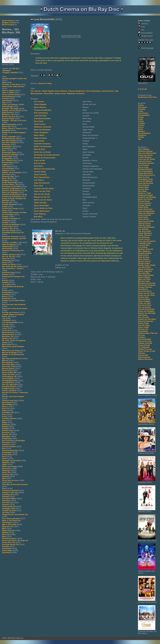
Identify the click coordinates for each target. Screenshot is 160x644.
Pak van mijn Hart (10, 384)
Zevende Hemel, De (10, 544)
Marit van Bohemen (42, 130)
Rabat (5, 422)
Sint (4, 448)
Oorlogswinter (8, 382)
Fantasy (141, 123)
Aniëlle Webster (145, 157)
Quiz (4, 420)
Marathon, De (8, 336)
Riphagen (6, 436)
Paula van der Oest (146, 293)
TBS (4, 478)
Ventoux (6, 504)
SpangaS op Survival (11, 460)
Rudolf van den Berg (147, 319)
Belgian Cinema (9, 23)
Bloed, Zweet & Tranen (12, 128)
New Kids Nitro (8, 364)
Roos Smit (38, 186)
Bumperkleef (7, 162)
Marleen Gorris (144, 261)
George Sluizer (144, 205)
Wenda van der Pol (42, 197)
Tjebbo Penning (145, 349)
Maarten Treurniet (146, 249)
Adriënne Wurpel (145, 151)
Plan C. (5, 406)
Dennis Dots (143, 189)
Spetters (6, 462)
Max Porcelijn (144, 273)
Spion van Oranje (9, 466)
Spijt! (4, 464)
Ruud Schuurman (146, 321)
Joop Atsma (39, 141)
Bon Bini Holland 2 (10, 142)
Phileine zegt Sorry (10, 400)
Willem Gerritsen (145, 359)
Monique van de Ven (147, 283)
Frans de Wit (39, 160)
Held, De (6, 258)
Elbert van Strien (145, 199)
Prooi (4, 416)
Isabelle (5, 282)
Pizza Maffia (7, 404)
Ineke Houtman (144, 215)
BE (14, 68)
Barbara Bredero (145, 169)
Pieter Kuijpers (144, 301)
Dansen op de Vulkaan (12, 172)
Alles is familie (8, 90)
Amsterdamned (9, 96)
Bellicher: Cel (8, 114)
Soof (4, 456)
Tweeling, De (7, 494)
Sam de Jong (144, 325)
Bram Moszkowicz (42, 177)
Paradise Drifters (9, 386)
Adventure (142, 107)
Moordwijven (8, 362)
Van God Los (8, 502)
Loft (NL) (6, 326)
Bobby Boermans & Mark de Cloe (146, 176)
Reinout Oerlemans (146, 309)
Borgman (6, 144)
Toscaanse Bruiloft (10, 490)
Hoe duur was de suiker (12, 266)
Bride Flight (7, 156)
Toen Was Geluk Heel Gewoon (15, 484)
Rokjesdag (7, 438)
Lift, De (5, 324)
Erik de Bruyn (144, 201)
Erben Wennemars (42, 211)
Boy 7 (4, 150)
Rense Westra (61, 91)
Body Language (9, 136)
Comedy (142, 109)
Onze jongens (8, 378)
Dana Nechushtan (146, 183)
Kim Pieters (39, 180)
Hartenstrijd (7, 248)
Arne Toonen (144, 165)
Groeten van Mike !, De (12, 242)
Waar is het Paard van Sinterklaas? (11, 521)
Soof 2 (5, 458)
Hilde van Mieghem (146, 213)
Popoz (5, 410)
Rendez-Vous (8, 430)
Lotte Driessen (107, 91)
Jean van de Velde (146, 221)
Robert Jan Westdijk (147, 313)
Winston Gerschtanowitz (44, 169)
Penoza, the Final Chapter (13, 396)
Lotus (4, 328)
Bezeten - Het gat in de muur (14, 120)
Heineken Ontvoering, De (13, 250)
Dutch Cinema (8, 21)
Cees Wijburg (40, 214)
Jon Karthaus (144, 237)
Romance (142, 135)
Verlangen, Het (8, 508)
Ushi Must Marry (9, 498)
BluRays (7, 70)
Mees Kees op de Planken (13, 346)
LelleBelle (6, 320)
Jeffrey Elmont (144, 223)
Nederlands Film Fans (147, 97)
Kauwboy (6, 294)
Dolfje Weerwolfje (10, 182)
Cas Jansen (36, 91)
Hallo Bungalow (9, 244)
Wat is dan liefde (9, 524)
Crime (141, 111)
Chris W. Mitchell (145, 181)
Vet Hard (6, 512)
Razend (5, 426)
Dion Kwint (49, 94)
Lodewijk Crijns (145, 243)
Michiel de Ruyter (10, 352)
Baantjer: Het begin (10, 108)
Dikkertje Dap (8, 176)
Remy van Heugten (146, 311)
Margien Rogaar (145, 253)
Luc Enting (143, 247)
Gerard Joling (40, 172)
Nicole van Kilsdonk (147, 285)
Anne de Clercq (145, 161)
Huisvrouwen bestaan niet (13, 276)
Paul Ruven (143, 289)
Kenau (5, 296)
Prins (4, 414)
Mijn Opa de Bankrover (12, 358)
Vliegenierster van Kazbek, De (15, 514)
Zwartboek (7, 552)
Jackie (5, 290)
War (140, 139)
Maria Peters (143, 255)
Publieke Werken (9, 418)
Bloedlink (6, 130)
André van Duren (145, 155)
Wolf (4, 536)
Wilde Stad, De (8, 530)
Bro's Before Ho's (10, 160)
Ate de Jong (143, 167)
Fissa (4, 210)
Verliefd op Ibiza (9, 510)
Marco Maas (39, 135)
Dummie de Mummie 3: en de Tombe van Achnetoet (14, 195)
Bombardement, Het (11, 138)
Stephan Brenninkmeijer (145, 338)
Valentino (6, 500)
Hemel (5, 262)
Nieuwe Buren (8, 368)
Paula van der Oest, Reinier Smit (146, 296)
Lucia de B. (7, 330)
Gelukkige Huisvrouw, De (13, 232)
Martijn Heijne (144, 263)
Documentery (144, 115)
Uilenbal (6, 496)
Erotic (141, 119)
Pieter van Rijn (144, 303)
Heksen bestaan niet (11, 254)
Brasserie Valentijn (10, 154)
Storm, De (6, 472)
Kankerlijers (7, 292)
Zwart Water (7, 550)
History (141, 125)
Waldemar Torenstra (76, 94)
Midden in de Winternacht (13, 354)
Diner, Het (6, 178)
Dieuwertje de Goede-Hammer (47, 155)
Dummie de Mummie (11, 188)
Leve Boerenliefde (10, 322)
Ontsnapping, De (9, 376)
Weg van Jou (8, 526)
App (4, 102)
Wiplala (5, 532)
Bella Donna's (8, 112)
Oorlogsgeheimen (10, 380)
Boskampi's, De (9, 146)
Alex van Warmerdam (147, 153)
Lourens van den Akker (44, 188)
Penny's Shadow (9, 390)
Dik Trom (6, 174)
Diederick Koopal (145, 195)
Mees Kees (7, 344)
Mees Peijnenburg (146, 275)
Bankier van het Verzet (12, 110)
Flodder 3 (6, 222)
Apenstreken (7, 100)
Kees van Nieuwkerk (147, 241)
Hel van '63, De (8, 256)
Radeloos (6, 424)
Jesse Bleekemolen (146, 227)
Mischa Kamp (144, 281)
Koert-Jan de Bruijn (42, 152)
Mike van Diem (144, 279)
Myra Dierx (39, 166)
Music (141, 129)
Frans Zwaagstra (41, 132)
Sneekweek (7, 452)
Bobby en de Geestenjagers (14, 132)
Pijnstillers (7, 402)
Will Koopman (144, 357)
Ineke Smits (143, 217)
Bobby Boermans (146, 173)
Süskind (6, 476)
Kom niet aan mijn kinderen (14, 304)
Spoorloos (6, 468)
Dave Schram (144, 185)
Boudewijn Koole (145, 179)
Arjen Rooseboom (42, 183)
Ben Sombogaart (145, 171)
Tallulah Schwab (145, 343)
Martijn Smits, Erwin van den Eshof (147, 266)
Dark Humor (143, 113)
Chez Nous (7, 166)
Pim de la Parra (145, 305)
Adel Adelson (144, 149)
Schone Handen (9, 446)
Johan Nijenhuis (145, 233)
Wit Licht (6, 534)
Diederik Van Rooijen (147, 197)
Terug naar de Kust (10, 480)
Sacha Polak (143, 323)
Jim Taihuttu (143, 229)
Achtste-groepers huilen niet (14, 78)
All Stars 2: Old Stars (11, 84)
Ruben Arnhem (40, 138)
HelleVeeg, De (8, 260)
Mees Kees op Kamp (11, 350)
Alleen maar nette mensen (13, 86)
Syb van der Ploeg (42, 194)
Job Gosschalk (144, 231)
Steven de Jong (145, 341)
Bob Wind (38, 217)
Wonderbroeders (9, 538)
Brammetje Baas (9, 152)
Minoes (5, 360)
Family (141, 121)
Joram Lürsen (144, 239)
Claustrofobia (8, 168)
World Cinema (8, 25)
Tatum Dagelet (48, 91)
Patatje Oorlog (8, 388)
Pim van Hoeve (144, 307)
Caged (5, 164)
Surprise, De (7, 474)
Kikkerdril (6, 298)
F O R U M (142, 89)
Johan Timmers (145, 235)
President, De (8, 412)
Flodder (5, 216)
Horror (141, 127)
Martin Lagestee (145, 271)
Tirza (4, 482)
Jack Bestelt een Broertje (13, 286)
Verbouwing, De (9, 506)
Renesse (6, 432)
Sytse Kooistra (40, 174)
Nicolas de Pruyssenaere (45, 158)
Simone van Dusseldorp (143, 330)
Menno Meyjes (144, 277)
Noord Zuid (7, 370)
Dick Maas (142, 191)
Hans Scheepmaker (146, 211)
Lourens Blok (144, 245)
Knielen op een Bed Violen (13, 300)
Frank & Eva (7, 226)
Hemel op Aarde (9, 264)
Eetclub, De (7, 202)
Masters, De (7, 338)
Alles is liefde (8, 92)
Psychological (144, 133)
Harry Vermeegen (41, 205)
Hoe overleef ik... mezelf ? (13, 268)
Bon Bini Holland (9, 140)
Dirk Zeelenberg (93, 91)
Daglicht (6, 170)
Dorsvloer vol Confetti (11, 186)
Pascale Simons (145, 287)
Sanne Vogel (143, 327)
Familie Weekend (9, 204)
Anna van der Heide (146, 159)
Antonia (5, 98)
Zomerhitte (7, 548)
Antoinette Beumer (146, 163)
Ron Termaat (143, 317)
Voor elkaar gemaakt (11, 518)
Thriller (141, 137)
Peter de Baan (144, 299)
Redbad (5, 428)
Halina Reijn (143, 207)
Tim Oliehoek (144, 347)
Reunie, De (7, 434)
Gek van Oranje (9, 230)
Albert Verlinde (40, 203)
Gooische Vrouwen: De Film (14, 238)
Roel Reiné (143, 315)
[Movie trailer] (71, 49)
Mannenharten (8, 332)
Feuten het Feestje (10, 208)
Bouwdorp (6, 148)
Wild (4, 528)
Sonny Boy (7, 454)
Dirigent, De (7, 180)
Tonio (4, 488)
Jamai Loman (60, 94)
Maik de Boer (40, 149)
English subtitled (10, 72)
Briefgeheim (7, 158)
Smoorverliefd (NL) (10, 450)
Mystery (141, 131)
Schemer (6, 444)
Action (141, 105)
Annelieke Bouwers (42, 144)
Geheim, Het (7, 228)
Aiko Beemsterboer (42, 118)
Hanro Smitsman (145, 209)
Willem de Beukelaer (43, 146)
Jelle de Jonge (144, 225)
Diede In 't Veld (144, 193)
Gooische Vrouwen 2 (11, 236)
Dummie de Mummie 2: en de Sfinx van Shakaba (14, 191)
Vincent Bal (143, 355)
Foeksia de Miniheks (11, 224)
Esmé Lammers (145, 203)
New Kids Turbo (9, 366)
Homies (5, 274)
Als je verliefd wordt (11, 94)
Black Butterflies (9, 124)
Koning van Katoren (11, 312)
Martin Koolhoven (146, 269)
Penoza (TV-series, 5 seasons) (15, 392)
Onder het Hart (8, 374)
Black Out (6, 126)
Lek (4, 318)
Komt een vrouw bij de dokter (15, 308)
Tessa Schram (144, 345)
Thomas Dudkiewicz (77, 91)
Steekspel (6, 470)
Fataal (5, 206)
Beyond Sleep (8, 118)
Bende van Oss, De (10, 116)
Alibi (4, 82)
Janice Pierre (144, 219)
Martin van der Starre (43, 200)
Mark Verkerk (144, 259)
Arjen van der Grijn (42, 191)
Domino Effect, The (10, 184)
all (17, 68)
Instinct (5, 280)
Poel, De (6, 408)
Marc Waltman (144, 251)
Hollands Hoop (8, 272)
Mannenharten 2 (9, 334)
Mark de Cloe (144, 257)
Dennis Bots (143, 187)
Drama (141, 117)
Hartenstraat (7, 246)
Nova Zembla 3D (9, 372)
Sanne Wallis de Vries (43, 208)
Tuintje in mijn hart (10, 492)
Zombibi (6, 546)
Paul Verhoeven (145, 291)
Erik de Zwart (40, 163)
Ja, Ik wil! (6, 284)
